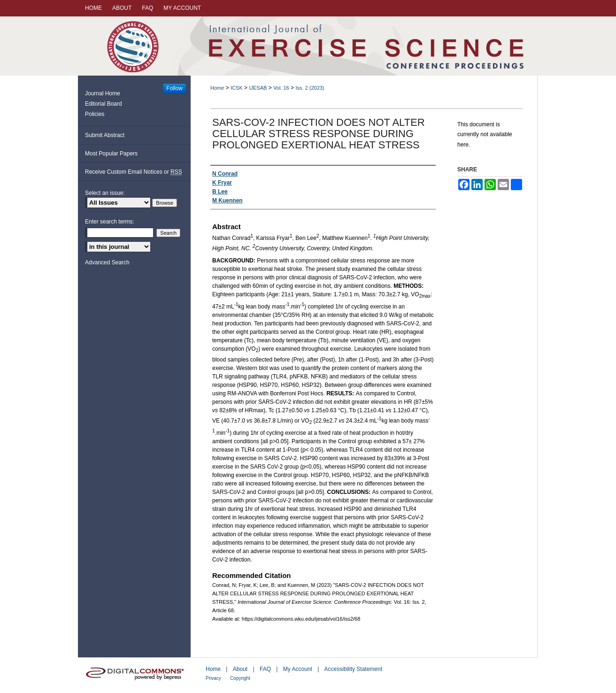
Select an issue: (105, 193)
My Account (298, 669)
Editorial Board (104, 104)
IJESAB (258, 88)
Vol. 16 (281, 88)
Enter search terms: (110, 222)
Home (217, 88)
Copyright (240, 678)
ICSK (237, 88)
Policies (95, 114)
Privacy (213, 678)
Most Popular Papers (111, 154)
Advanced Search (107, 262)
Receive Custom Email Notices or (134, 172)
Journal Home (103, 93)
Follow (174, 88)
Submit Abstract (105, 135)
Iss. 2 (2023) (310, 88)
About (240, 669)
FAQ (265, 669)
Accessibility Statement (353, 669)
